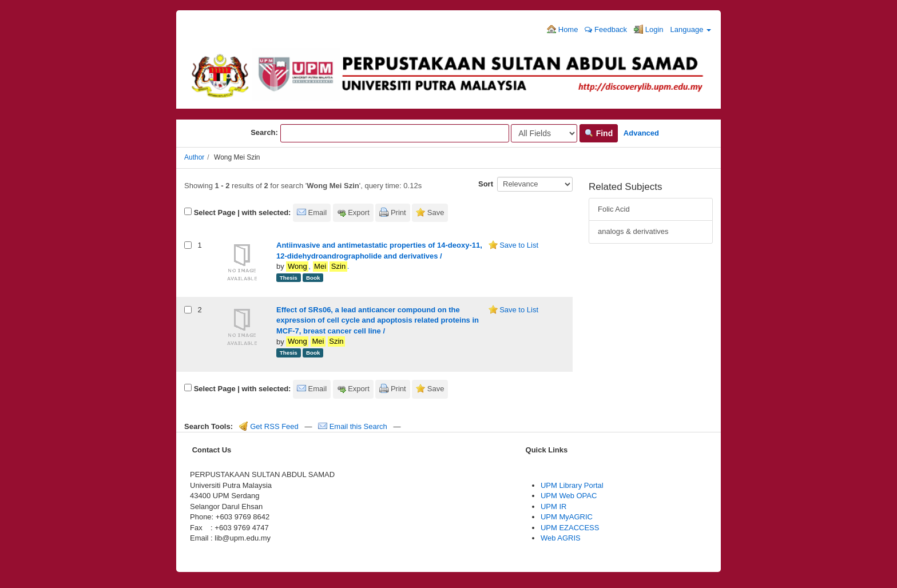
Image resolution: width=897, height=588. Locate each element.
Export (359, 212)
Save (436, 212)
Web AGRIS (561, 538)
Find (599, 133)
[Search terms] (395, 133)
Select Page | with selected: (243, 212)
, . (317, 267)
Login (648, 29)
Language (691, 29)
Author (194, 157)
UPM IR (554, 506)
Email (318, 212)
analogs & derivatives (633, 231)
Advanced (641, 133)
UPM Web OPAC (569, 496)
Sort (486, 184)
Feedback (606, 29)
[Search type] (544, 133)
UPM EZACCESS (570, 528)
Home (562, 29)
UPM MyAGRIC (567, 517)
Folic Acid (614, 209)
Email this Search (354, 426)
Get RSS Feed (269, 426)
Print (398, 212)
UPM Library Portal (572, 485)
